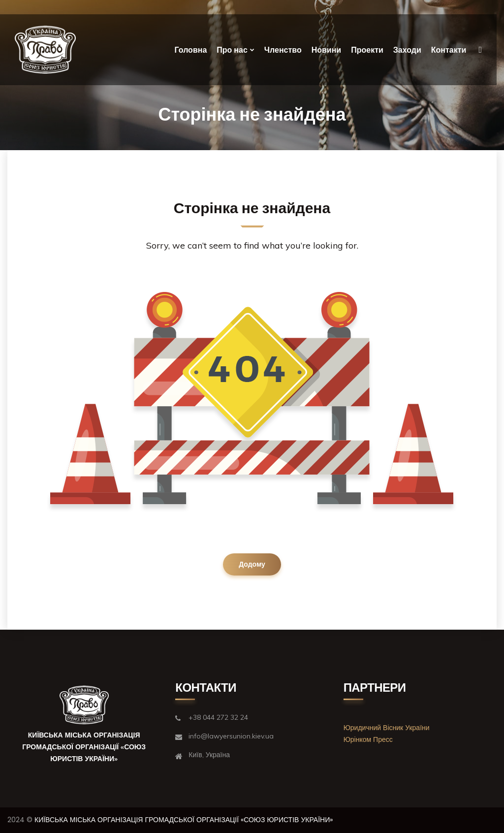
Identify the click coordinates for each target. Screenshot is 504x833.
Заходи (407, 50)
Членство (283, 50)
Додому (252, 564)
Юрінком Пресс (368, 739)
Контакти (449, 50)
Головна (191, 50)
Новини (327, 50)
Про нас (232, 50)
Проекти (367, 50)
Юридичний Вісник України (387, 728)
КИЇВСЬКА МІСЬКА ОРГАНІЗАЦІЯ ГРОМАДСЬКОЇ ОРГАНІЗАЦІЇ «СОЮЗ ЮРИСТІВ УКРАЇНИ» (184, 820)
